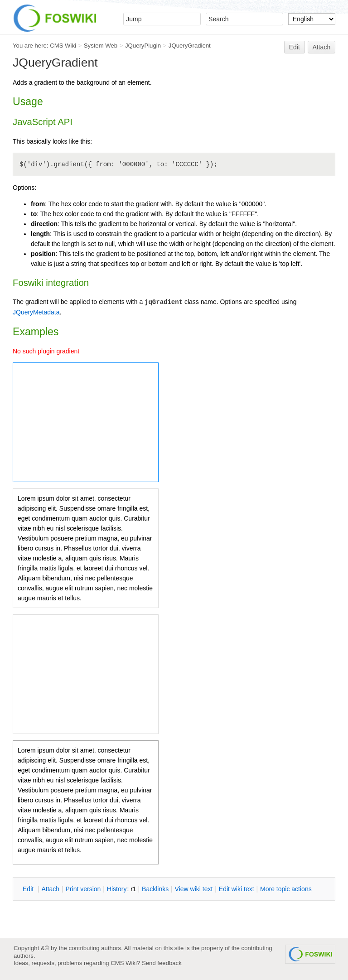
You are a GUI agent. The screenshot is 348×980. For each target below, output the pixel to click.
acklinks (155, 889)
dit (29, 889)
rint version (83, 889)
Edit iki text (237, 889)
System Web (101, 46)
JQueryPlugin (143, 46)
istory (117, 889)
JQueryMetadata (36, 312)
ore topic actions (286, 889)
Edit (295, 47)
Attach (322, 47)
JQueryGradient (190, 46)
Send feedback (162, 963)
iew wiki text (194, 889)
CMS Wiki (63, 46)
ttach (50, 889)
